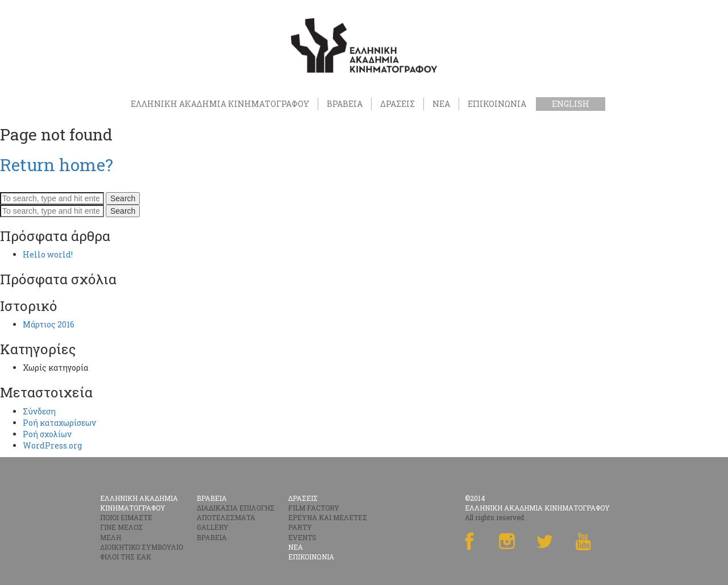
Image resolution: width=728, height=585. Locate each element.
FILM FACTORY (314, 508)
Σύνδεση (39, 411)
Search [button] (123, 198)
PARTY (300, 527)
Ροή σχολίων (47, 434)
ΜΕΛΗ (111, 537)
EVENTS (302, 537)
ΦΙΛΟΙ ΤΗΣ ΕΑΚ (126, 557)
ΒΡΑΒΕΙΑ (345, 104)
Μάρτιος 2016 (49, 324)
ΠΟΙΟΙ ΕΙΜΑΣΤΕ (126, 517)
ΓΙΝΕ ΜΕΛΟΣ (121, 527)
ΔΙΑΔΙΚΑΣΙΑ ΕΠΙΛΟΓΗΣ (236, 508)
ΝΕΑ (441, 104)
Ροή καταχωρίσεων (59, 423)
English (571, 104)
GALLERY (213, 527)
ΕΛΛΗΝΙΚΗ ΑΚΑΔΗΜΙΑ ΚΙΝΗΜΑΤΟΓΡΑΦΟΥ (220, 104)
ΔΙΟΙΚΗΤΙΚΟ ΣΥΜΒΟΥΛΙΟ (142, 547)
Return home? (57, 165)
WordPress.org (52, 445)
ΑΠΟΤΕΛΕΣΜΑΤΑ (226, 517)
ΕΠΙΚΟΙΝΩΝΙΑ (497, 104)
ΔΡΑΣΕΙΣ (398, 104)
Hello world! (48, 254)
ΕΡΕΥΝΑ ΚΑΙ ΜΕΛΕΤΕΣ (328, 517)
